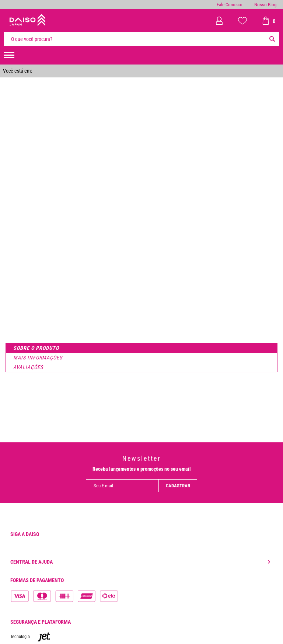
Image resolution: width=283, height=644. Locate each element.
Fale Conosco (230, 5)
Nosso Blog (265, 5)
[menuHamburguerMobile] (9, 55)
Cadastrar (178, 486)
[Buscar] (272, 39)
